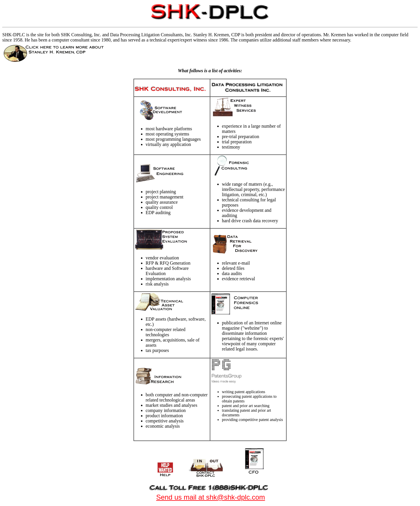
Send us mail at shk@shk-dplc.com (210, 497)
